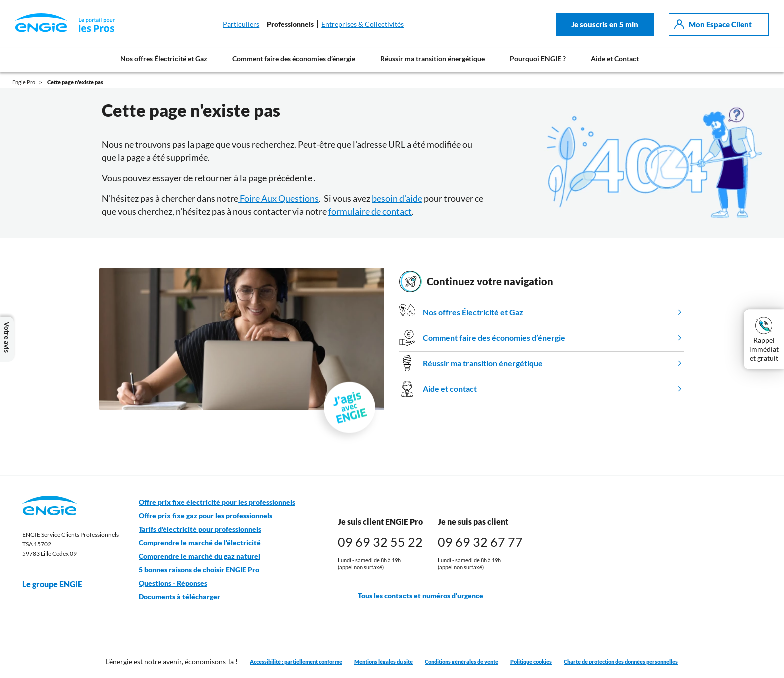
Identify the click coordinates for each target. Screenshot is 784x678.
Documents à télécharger (180, 597)
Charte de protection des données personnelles (621, 662)
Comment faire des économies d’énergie (294, 58)
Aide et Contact (615, 58)
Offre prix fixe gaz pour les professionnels (206, 516)
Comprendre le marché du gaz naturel (200, 556)
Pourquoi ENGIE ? (538, 58)
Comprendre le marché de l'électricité (200, 543)
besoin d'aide (397, 198)
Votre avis (7, 339)
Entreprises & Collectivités (363, 24)
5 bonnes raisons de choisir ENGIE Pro (199, 570)
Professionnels (290, 24)
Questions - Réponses (173, 583)
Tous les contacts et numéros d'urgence (411, 596)
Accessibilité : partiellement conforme (296, 662)
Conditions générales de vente (462, 662)
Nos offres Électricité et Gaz (164, 58)
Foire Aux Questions (279, 198)
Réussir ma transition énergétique (433, 58)
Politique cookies (531, 662)
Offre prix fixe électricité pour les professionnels (217, 502)
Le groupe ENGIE (57, 584)
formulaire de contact (370, 211)
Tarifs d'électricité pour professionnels (200, 529)
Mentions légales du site (384, 662)
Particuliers (241, 24)
